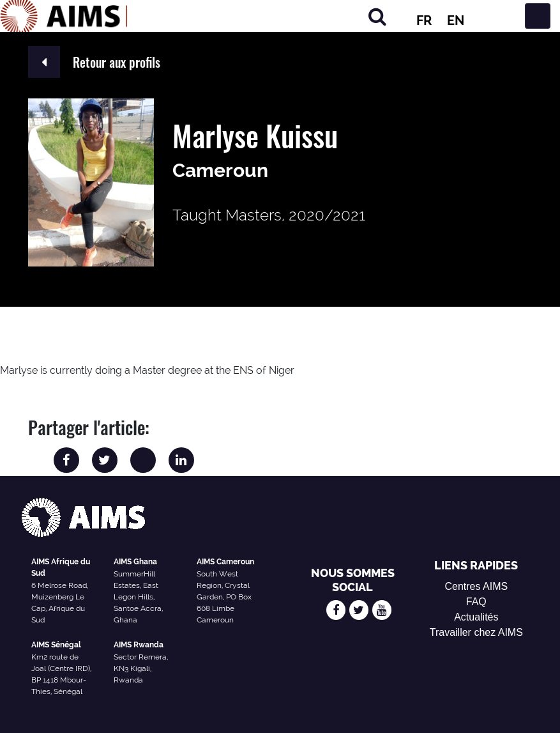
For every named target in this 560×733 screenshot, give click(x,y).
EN (456, 20)
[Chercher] (377, 16)
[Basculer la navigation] (538, 16)
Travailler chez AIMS (476, 632)
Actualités (476, 617)
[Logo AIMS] (64, 16)
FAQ (476, 602)
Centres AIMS (476, 586)
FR (424, 20)
